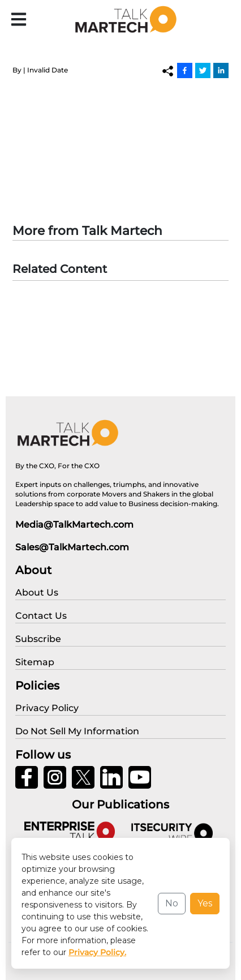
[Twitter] (203, 70)
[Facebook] (185, 70)
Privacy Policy (41, 963)
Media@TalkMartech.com (74, 525)
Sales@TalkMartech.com (72, 547)
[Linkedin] (221, 70)
